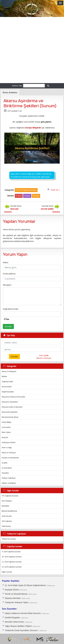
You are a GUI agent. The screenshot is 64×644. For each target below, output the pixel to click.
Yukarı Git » (55, 190)
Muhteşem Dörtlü (9, 442)
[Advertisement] (32, 50)
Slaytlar (27, 196)
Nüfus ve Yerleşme (9, 453)
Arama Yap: (17, 86)
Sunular (36, 196)
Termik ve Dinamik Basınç (16, 594)
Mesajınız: (7, 285)
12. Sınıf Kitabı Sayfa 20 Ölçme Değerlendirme (25, 585)
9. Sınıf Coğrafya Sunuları (11, 552)
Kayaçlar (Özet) (12, 590)
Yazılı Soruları (7, 516)
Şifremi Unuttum (44, 358)
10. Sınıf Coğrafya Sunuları (12, 557)
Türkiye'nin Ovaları (9, 539)
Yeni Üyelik (44, 355)
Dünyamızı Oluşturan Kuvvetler (14, 397)
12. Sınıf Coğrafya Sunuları (12, 567)
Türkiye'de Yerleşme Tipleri (17, 602)
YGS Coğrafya (7, 521)
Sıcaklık (5, 463)
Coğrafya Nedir (7, 382)
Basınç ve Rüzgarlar (9, 371)
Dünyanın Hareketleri (10, 402)
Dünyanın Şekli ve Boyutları (12, 407)
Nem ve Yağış (7, 448)
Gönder (8, 326)
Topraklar (5, 473)
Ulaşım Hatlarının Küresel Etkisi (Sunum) (23, 613)
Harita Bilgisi (6, 422)
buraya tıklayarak (33, 128)
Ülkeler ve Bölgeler (9, 483)
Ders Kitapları (7, 501)
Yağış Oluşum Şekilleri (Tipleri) (18, 626)
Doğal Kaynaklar (8, 392)
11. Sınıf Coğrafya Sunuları (12, 562)
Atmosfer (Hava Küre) (14, 622)
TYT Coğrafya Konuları (10, 496)
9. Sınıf (19, 196)
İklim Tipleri (6, 432)
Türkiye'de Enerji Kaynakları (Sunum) (21, 630)
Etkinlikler (6, 506)
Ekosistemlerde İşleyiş (10, 417)
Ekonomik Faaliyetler (10, 412)
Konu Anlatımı (10, 93)
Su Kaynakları (7, 468)
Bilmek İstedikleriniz (9, 511)
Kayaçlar (5, 437)
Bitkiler (4, 377)
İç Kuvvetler (6, 427)
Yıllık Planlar (6, 526)
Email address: (9, 274)
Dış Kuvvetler (7, 387)
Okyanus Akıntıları (13, 598)
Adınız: (6, 262)
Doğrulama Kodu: (11, 309)
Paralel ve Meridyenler (10, 458)
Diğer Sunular (7, 572)
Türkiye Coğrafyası (9, 478)
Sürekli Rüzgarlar (12, 618)
